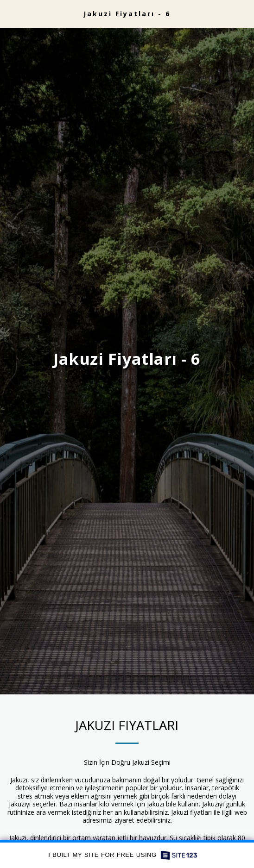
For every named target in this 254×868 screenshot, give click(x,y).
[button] (10, 13)
